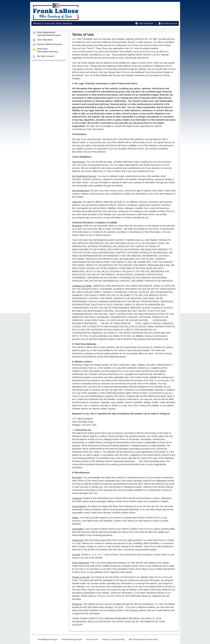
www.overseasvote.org (144, 52)
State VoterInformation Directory (48, 50)
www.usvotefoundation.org (85, 52)
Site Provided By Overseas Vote (143, 639)
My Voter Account (169, 23)
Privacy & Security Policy (109, 596)
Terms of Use (92, 639)
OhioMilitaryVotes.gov (48, 639)
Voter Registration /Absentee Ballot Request (49, 34)
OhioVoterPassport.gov (72, 639)
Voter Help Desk (146, 23)
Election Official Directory (50, 44)
